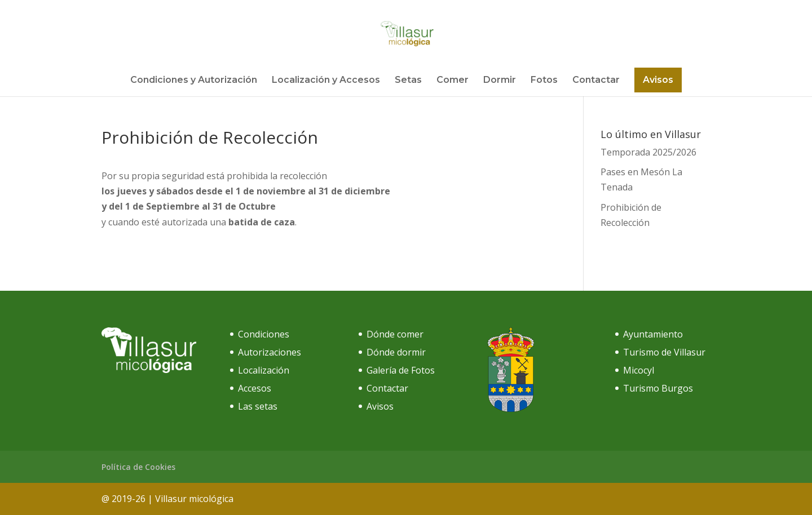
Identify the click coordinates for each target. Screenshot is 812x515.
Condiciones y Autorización (194, 81)
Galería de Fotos (401, 370)
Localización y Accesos (326, 81)
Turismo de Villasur (664, 352)
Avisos (658, 80)
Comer (453, 81)
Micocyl (639, 370)
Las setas (258, 406)
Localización (264, 370)
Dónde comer (395, 334)
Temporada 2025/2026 (648, 152)
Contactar (596, 81)
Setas (408, 81)
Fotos (544, 81)
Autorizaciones (270, 352)
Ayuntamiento (653, 334)
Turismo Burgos (658, 388)
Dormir (500, 81)
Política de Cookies (138, 467)
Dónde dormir (396, 352)
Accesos (255, 388)
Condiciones (264, 334)
